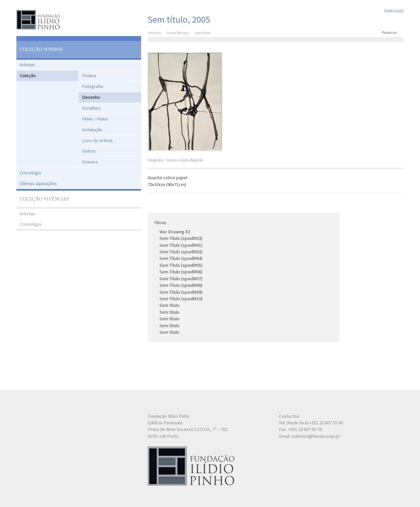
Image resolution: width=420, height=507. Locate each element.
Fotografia (93, 86)
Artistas (27, 65)
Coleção (28, 75)
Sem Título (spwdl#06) (181, 272)
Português (394, 11)
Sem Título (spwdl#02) (181, 238)
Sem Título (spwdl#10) (181, 299)
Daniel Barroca (178, 33)
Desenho (91, 97)
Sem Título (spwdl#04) (181, 258)
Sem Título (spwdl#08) (181, 285)
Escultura (91, 108)
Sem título (169, 305)
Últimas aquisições (38, 183)
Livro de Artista (97, 140)
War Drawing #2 (175, 232)
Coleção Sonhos (41, 49)
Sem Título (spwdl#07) (181, 279)
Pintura (89, 75)
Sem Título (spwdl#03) (181, 252)
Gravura (90, 162)
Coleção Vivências (44, 199)
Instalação (92, 130)
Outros (89, 151)
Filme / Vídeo (95, 119)
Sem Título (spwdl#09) (181, 292)
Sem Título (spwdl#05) (181, 265)
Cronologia (30, 173)
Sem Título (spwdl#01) (181, 245)
